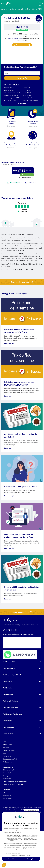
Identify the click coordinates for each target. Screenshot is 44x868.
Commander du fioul (22, 633)
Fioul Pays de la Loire (9, 748)
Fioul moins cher (7, 783)
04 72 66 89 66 (10, 651)
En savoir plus (11, 126)
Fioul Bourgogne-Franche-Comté (13, 735)
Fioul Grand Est (7, 702)
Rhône (34, 9)
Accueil (3, 9)
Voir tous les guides (21, 314)
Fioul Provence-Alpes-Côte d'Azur (13, 695)
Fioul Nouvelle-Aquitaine (10, 722)
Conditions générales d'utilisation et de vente (15, 802)
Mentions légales (7, 793)
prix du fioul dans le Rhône (15, 38)
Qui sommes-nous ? (8, 791)
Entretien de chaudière (9, 771)
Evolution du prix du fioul (10, 780)
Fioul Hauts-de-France (10, 689)
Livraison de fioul (8, 777)
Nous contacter (7, 799)
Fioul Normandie (8, 715)
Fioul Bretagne (7, 741)
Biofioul (5, 774)
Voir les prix (22, 78)
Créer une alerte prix (22, 45)
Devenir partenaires (8, 796)
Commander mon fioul (22, 302)
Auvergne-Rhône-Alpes (23, 9)
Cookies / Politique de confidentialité (13, 805)
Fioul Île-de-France (9, 754)
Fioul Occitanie (7, 709)
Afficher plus (22, 103)
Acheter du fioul (7, 765)
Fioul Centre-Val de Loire (10, 728)
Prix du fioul (11, 9)
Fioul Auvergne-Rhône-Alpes (11, 682)
